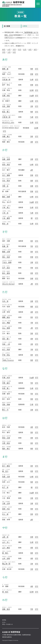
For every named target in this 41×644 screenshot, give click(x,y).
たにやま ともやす (7, 326)
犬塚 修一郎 (6, 117)
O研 (32, 262)
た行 (19, 50)
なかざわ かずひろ (7, 376)
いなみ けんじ (6, 110)
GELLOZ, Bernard (8, 284)
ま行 (35, 50)
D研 (32, 136)
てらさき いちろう (7, 342)
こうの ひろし (6, 184)
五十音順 (7, 26)
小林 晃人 (6, 208)
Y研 (32, 323)
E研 (32, 241)
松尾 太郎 (6, 477)
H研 (32, 438)
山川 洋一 (6, 542)
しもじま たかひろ (7, 261)
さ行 (14, 50)
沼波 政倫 (6, 405)
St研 (32, 186)
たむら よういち (7, 337)
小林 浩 (5, 213)
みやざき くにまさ (7, 507)
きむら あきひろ (7, 179)
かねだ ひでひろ (7, 163)
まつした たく (6, 486)
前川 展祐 (6, 466)
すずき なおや (6, 271)
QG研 (32, 90)
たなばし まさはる (7, 316)
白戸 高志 (6, 268)
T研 (32, 117)
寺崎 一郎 (6, 344)
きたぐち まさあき (7, 174)
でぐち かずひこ (7, 348)
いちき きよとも (7, 105)
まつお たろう (6, 475)
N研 (32, 69)
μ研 (32, 170)
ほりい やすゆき (7, 447)
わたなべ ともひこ (7, 607)
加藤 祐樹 (6, 159)
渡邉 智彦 (6, 609)
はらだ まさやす (7, 436)
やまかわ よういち (7, 541)
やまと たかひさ (7, 551)
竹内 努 (5, 301)
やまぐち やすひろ (7, 546)
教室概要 (21, 12)
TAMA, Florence (8, 360)
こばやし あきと (7, 206)
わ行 (14, 52)
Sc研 (32, 80)
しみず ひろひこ (7, 255)
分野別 (25, 26)
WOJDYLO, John (8, 123)
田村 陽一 (6, 339)
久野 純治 (6, 443)
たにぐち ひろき (7, 321)
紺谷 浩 (5, 224)
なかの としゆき (7, 381)
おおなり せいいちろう (8, 78)
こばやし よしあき (7, 216)
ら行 (9, 52)
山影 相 (5, 537)
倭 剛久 (5, 553)
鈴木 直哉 (6, 273)
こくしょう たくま (7, 195)
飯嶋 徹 (5, 69)
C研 (32, 106)
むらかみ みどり (7, 512)
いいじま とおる (7, 67)
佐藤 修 (5, 246)
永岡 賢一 (6, 388)
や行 (4, 52)
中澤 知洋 (6, 378)
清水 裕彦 (6, 257)
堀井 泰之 (6, 449)
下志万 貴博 (7, 262)
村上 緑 (5, 514)
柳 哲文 (5, 592)
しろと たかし (6, 266)
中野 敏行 (6, 383)
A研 (32, 142)
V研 (32, 344)
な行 (25, 50)
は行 (30, 50)
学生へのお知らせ (7, 624)
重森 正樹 (6, 252)
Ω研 (32, 301)
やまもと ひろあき (7, 557)
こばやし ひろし (7, 211)
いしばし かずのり (7, 94)
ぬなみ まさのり (7, 403)
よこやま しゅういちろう (9, 562)
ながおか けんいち (7, 387)
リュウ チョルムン (7, 590)
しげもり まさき (7, 250)
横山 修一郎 (6, 564)
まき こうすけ (6, 470)
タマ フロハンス (7, 358)
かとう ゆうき (6, 157)
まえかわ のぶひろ (7, 464)
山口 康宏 (6, 548)
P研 (32, 268)
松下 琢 (5, 487)
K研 (32, 273)
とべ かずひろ (6, 353)
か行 (9, 50)
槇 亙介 (5, 471)
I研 (32, 218)
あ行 (4, 50)
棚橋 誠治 (6, 317)
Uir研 (32, 101)
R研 (32, 399)
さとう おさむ (6, 245)
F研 (32, 246)
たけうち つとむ (7, 299)
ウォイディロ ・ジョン (8, 121)
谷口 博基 (6, 323)
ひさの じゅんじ (7, 441)
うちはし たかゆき (7, 135)
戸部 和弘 (6, 355)
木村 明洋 (6, 181)
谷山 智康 (6, 328)
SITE (37, 69)
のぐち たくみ (6, 408)
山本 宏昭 (6, 558)
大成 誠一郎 (6, 80)
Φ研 (32, 74)
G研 (32, 159)
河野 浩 (5, 186)
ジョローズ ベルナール (8, 282)
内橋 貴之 (6, 136)
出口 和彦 (6, 350)
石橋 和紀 (6, 96)
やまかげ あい (6, 535)
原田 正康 (6, 438)
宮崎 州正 (6, 509)
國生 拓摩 (6, 197)
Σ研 (32, 388)
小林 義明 (6, 218)
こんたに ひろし (7, 222)
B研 (32, 181)
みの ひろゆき (6, 502)
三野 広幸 (6, 503)
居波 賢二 (6, 112)
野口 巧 (5, 410)
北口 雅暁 (6, 175)
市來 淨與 (6, 106)
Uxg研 (32, 96)
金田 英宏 (6, 165)
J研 (32, 284)
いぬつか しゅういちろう (9, 115)
